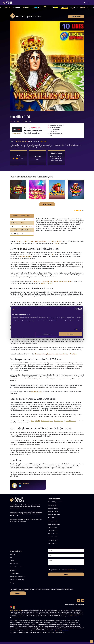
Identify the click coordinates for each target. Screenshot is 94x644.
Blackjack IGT (35, 421)
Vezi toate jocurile (47, 204)
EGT (37, 159)
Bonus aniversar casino (54, 515)
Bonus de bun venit (53, 511)
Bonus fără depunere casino (55, 502)
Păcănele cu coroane (56, 156)
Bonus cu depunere (53, 508)
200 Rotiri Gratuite (53, 534)
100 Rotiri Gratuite (53, 531)
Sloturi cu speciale (57, 160)
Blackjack (59, 241)
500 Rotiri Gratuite (53, 543)
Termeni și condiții (14, 573)
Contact (12, 561)
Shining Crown (36, 281)
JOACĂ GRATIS (76, 17)
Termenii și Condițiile (69, 569)
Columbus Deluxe (40, 354)
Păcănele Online (57, 158)
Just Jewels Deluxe (62, 354)
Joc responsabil (14, 564)
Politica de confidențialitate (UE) (18, 576)
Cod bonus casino (53, 505)
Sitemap (12, 583)
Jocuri (18, 121)
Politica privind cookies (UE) (17, 580)
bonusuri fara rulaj (47, 283)
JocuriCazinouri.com (16, 610)
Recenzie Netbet (17, 133)
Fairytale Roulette (66, 281)
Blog (11, 557)
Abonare (18, 593)
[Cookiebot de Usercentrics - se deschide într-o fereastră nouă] (75, 309)
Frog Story (73, 354)
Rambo (57, 243)
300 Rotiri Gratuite (53, 537)
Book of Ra (51, 354)
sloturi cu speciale (26, 256)
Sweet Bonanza (71, 421)
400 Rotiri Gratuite (53, 540)
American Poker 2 (23, 241)
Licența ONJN (13, 570)
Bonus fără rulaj (52, 518)
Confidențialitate (80, 604)
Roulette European (47, 421)
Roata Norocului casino (54, 524)
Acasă (12, 121)
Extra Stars (45, 281)
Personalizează (47, 334)
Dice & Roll (51, 241)
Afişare (77, 329)
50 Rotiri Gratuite (53, 527)
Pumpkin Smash (37, 392)
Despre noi (13, 554)
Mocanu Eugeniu (21, 141)
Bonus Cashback (53, 521)
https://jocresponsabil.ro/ (61, 630)
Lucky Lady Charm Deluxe (38, 241)
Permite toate (70, 334)
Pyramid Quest (59, 421)
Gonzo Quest (54, 281)
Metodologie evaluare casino (17, 567)
